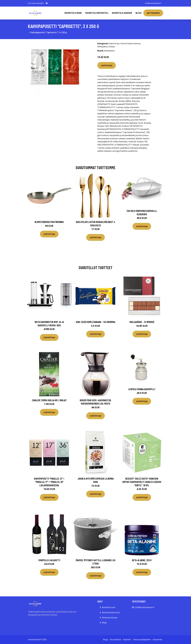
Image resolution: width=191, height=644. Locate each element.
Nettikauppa (153, 13)
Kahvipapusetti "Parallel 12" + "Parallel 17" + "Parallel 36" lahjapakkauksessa (49, 482)
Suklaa (112, 47)
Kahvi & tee (114, 43)
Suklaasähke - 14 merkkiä (142, 322)
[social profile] (47, 3)
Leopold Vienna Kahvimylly (142, 389)
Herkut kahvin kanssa (130, 43)
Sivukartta (157, 639)
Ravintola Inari (73, 13)
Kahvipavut (102, 47)
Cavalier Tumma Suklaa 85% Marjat (49, 400)
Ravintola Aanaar (122, 13)
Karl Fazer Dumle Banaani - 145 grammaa (96, 322)
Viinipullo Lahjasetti (49, 560)
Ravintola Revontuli (97, 13)
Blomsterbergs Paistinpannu (49, 222)
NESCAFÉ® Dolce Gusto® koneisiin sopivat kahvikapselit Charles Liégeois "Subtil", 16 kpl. (142, 482)
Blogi (139, 13)
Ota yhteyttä (115, 639)
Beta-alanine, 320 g (142, 560)
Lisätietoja (107, 65)
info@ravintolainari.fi (153, 3)
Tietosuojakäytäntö (142, 639)
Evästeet (127, 639)
